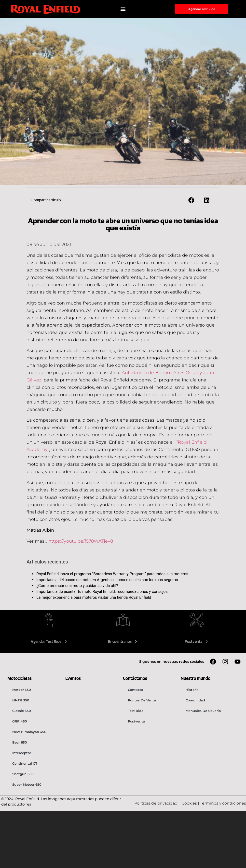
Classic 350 (22, 711)
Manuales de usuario (203, 711)
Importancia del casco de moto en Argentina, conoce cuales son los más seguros (107, 580)
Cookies (189, 803)
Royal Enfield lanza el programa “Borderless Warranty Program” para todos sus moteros (112, 574)
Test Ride (136, 711)
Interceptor (22, 753)
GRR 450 (20, 721)
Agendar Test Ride (49, 642)
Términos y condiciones (223, 803)
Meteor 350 (22, 690)
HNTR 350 (21, 700)
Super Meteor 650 (27, 784)
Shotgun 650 (23, 774)
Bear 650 (20, 742)
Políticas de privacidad (156, 803)
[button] (123, 9)
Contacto (136, 690)
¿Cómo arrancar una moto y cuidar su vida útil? (77, 586)
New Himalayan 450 (29, 732)
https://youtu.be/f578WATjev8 (81, 541)
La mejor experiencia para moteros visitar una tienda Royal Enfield (94, 597)
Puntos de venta (142, 700)
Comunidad (195, 700)
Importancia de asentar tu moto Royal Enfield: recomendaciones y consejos (102, 592)
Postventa (197, 642)
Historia (192, 690)
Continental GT (25, 763)
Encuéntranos (123, 642)
